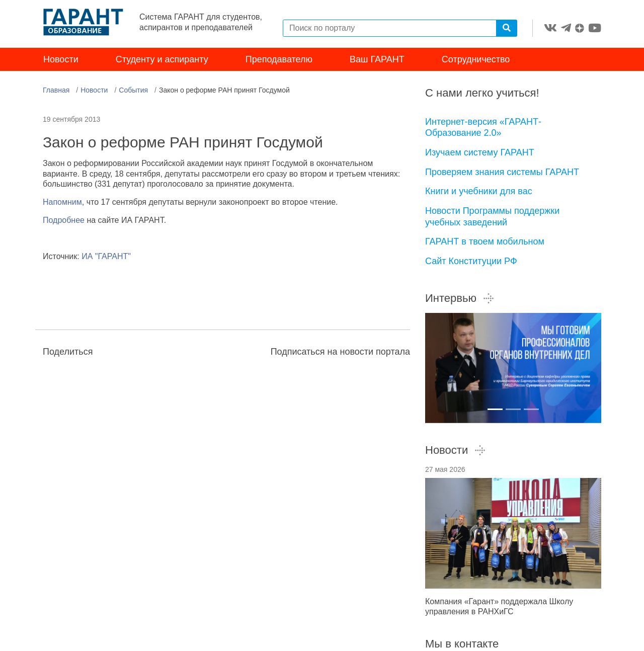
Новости (61, 59)
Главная (56, 90)
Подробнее (64, 220)
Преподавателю (279, 59)
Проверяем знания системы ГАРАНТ (502, 172)
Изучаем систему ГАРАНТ (480, 152)
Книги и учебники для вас (479, 191)
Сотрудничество (476, 59)
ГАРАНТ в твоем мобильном (485, 241)
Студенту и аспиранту (162, 59)
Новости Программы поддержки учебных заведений (492, 217)
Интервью (460, 298)
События (133, 90)
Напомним (62, 202)
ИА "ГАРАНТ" (106, 256)
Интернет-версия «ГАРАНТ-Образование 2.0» (483, 128)
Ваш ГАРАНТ (377, 59)
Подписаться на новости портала (340, 352)
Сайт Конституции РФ (471, 261)
